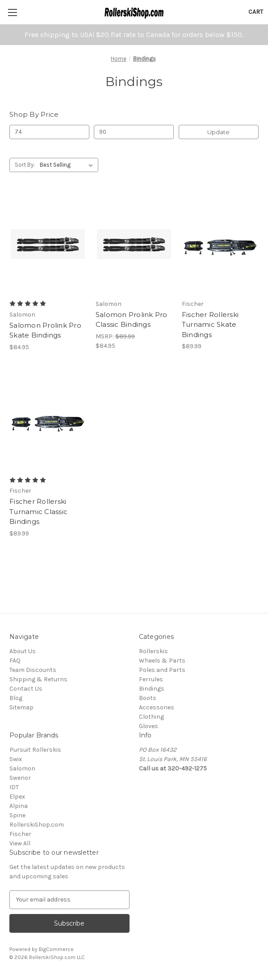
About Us (23, 651)
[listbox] (68, 165)
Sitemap (21, 707)
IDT (14, 787)
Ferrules (151, 679)
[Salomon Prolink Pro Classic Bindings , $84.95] (134, 244)
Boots (148, 698)
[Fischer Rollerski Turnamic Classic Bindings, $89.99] (48, 421)
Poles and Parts (162, 670)
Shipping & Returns (38, 679)
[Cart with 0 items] (256, 12)
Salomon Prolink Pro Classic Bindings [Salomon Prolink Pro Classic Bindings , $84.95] (132, 320)
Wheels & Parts (162, 661)
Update (218, 132)
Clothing (151, 717)
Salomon (22, 768)
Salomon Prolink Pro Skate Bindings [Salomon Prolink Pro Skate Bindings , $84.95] (45, 330)
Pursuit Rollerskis (35, 750)
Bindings (152, 689)
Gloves (149, 726)
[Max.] (134, 132)
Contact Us (26, 689)
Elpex (17, 797)
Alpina (19, 806)
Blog (16, 698)
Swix (16, 759)
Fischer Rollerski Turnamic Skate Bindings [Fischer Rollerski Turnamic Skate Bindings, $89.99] (210, 325)
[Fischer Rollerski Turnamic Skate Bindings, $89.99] (220, 244)
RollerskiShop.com (37, 825)
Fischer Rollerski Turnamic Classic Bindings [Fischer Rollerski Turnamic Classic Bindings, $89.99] (38, 511)
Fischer (20, 834)
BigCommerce (56, 949)
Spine (17, 815)
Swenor (20, 778)
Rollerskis (153, 651)
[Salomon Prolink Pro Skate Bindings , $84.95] (48, 244)
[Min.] (49, 132)
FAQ (15, 661)
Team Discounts (33, 670)
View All (20, 843)
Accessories (157, 707)
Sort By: (25, 165)
